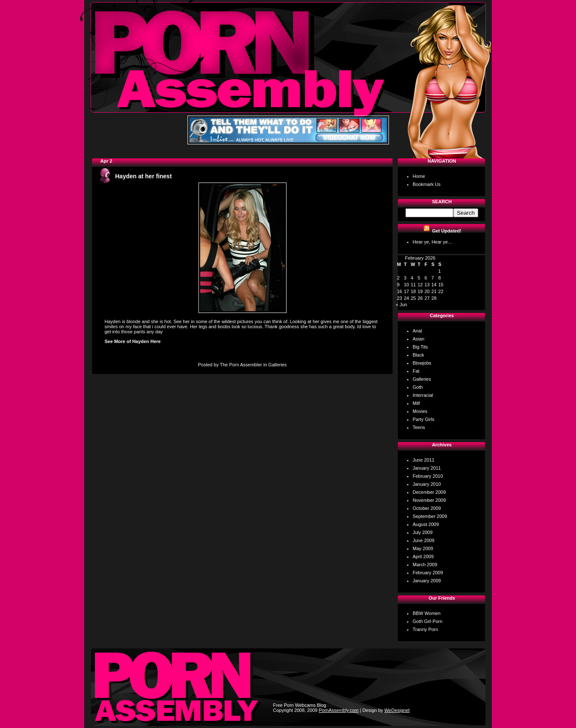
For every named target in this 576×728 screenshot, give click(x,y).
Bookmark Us (427, 184)
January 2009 (427, 581)
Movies (420, 411)
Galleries (277, 365)
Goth (418, 387)
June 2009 (423, 540)
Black (418, 355)
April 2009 (423, 556)
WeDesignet (397, 710)
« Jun (401, 304)
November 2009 (429, 500)
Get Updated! (447, 231)
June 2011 (423, 460)
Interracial (423, 395)
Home (419, 176)
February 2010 (428, 476)
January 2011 (427, 468)
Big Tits (420, 347)
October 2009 (427, 508)
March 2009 (425, 565)
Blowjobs (422, 363)
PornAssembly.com (339, 710)
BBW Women (427, 613)
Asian (419, 339)
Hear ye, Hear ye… (433, 242)
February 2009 (428, 573)
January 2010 (427, 484)
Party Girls (423, 419)
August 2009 (426, 524)
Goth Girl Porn (427, 621)
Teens (419, 427)
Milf (416, 403)
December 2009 (429, 492)
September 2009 (430, 516)
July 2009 (423, 532)
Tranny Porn (425, 629)
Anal (417, 331)
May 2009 (423, 548)
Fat (416, 371)
